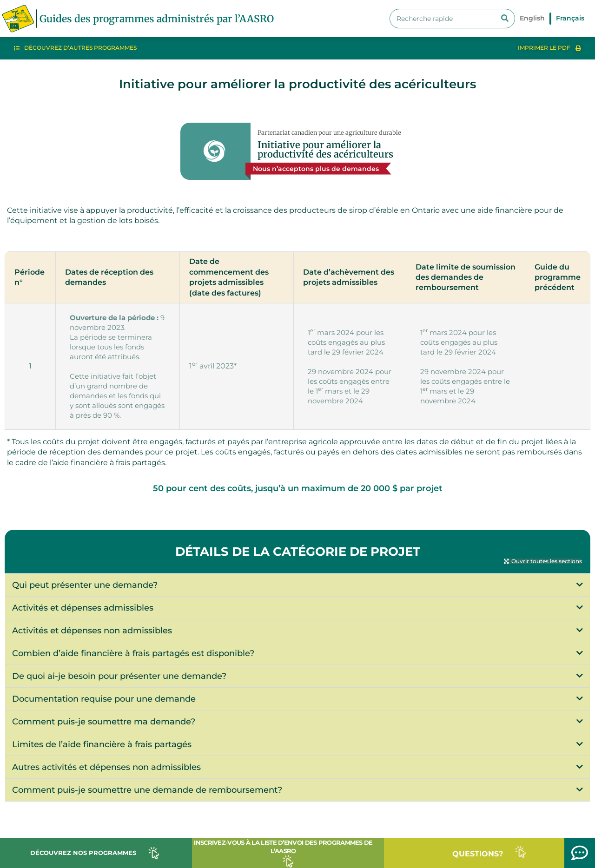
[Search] (505, 19)
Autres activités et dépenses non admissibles (106, 767)
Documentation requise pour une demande (104, 699)
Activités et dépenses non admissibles (92, 631)
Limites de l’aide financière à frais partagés (102, 744)
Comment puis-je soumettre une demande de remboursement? (147, 790)
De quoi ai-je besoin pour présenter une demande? (119, 676)
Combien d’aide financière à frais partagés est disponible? (133, 653)
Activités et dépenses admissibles (83, 608)
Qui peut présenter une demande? (85, 585)
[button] (543, 562)
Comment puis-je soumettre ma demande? (104, 722)
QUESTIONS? (478, 854)
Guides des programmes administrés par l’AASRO (157, 19)
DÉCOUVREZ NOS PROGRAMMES (83, 853)
